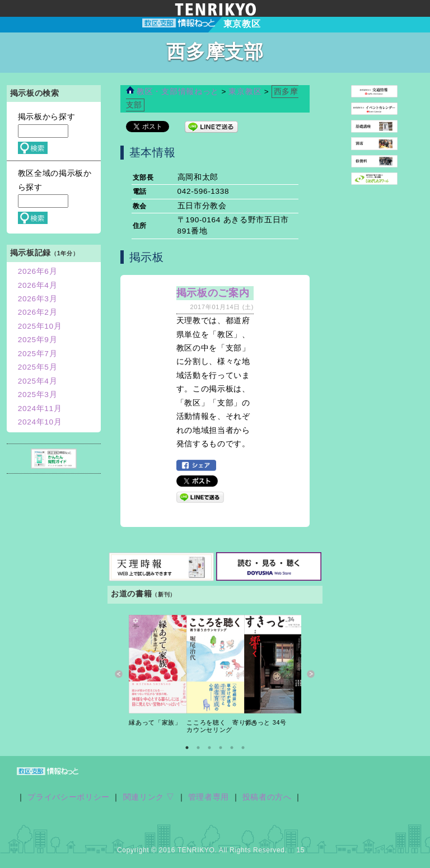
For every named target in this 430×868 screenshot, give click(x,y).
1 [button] (187, 748)
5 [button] (232, 748)
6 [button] (243, 748)
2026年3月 (38, 299)
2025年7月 (38, 354)
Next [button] (311, 674)
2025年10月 (40, 326)
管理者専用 (209, 797)
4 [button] (221, 748)
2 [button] (198, 748)
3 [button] (209, 748)
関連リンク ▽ (149, 797)
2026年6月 (38, 271)
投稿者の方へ (267, 797)
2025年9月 (38, 340)
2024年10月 (40, 422)
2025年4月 (38, 381)
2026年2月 (38, 312)
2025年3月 (38, 395)
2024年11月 (40, 409)
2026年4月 (38, 285)
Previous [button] (119, 674)
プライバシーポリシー (69, 797)
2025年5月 (38, 367)
